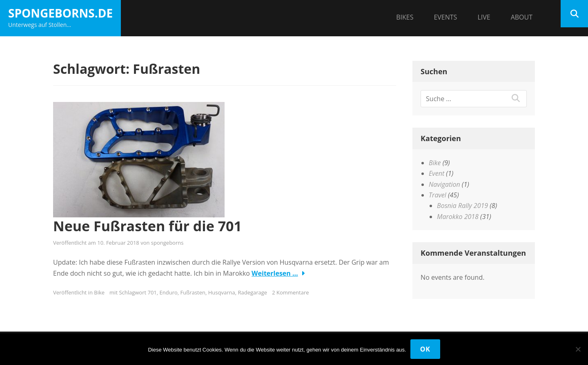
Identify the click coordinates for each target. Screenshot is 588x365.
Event (437, 173)
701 (152, 292)
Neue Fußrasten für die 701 (147, 226)
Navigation (444, 184)
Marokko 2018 (458, 217)
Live (484, 17)
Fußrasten (193, 292)
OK (425, 349)
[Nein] (578, 349)
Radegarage (252, 292)
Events (445, 17)
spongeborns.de (60, 13)
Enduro (169, 292)
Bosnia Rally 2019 (462, 206)
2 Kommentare (290, 292)
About (522, 17)
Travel (438, 195)
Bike (99, 292)
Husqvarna (222, 292)
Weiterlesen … (275, 273)
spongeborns (167, 243)
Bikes (405, 17)
